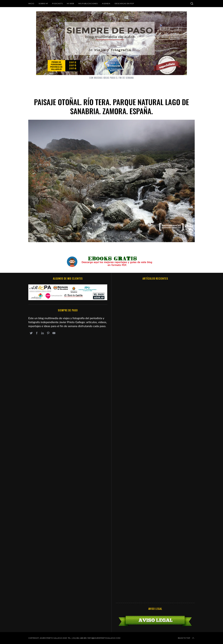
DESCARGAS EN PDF (124, 3)
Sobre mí (43, 3)
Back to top (186, 638)
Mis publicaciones (88, 3)
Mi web (70, 3)
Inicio (31, 3)
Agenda (106, 3)
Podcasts (57, 3)
